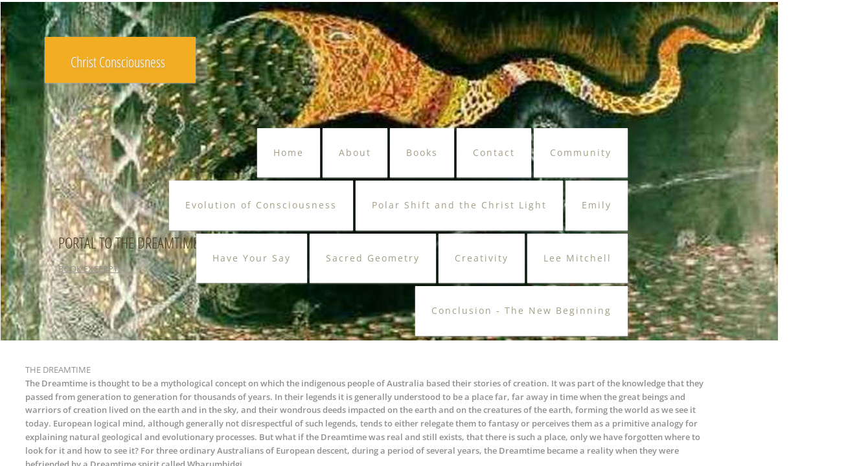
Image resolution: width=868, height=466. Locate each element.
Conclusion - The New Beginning (521, 310)
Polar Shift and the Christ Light (459, 205)
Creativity (482, 258)
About (355, 152)
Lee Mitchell (577, 258)
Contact (494, 152)
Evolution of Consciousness (261, 205)
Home (289, 152)
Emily (597, 205)
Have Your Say (252, 258)
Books (422, 152)
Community (581, 152)
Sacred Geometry (373, 258)
